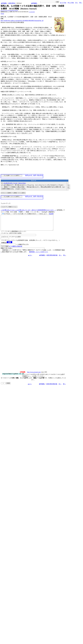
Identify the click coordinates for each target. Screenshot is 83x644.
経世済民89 (12, 3)
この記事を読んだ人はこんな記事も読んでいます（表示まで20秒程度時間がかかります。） (28, 210)
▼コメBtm (71, 3)
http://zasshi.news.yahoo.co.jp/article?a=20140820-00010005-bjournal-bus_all (22, 21)
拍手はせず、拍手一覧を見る (34, 175)
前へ (81, 3)
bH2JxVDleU (22, 183)
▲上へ (30, 258)
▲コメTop (63, 3)
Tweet (2, 14)
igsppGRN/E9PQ (32, 12)
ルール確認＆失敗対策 (15, 249)
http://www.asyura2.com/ (34, 375)
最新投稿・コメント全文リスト (39, 255)
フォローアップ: (6, 203)
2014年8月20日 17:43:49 (10, 183)
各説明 (51, 214)
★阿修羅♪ (4, 3)
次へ (77, 3)
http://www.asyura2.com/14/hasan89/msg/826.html (9, 10)
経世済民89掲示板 (52, 258)
